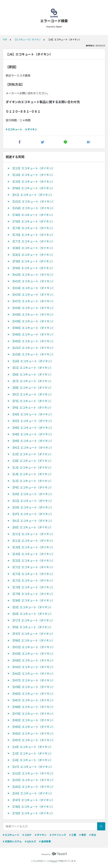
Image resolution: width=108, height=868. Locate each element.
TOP (5, 39)
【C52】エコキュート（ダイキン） (33, 560)
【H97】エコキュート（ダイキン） (33, 740)
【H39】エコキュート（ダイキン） (33, 653)
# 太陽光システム (12, 841)
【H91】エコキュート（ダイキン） (33, 733)
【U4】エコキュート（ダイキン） (32, 507)
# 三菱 (73, 835)
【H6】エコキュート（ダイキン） (32, 428)
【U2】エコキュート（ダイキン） (32, 501)
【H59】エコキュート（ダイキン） (33, 321)
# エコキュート (14, 129)
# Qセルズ (30, 841)
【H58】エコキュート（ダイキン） (33, 687)
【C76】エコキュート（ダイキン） (33, 235)
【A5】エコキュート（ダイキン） (32, 527)
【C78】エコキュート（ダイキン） (33, 587)
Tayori (54, 861)
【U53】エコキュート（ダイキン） (33, 780)
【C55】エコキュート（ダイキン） (33, 181)
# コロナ (27, 835)
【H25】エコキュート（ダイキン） (33, 274)
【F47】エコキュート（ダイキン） (33, 634)
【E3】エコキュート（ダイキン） (32, 607)
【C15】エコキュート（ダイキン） (33, 168)
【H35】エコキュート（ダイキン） (33, 294)
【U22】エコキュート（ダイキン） (33, 773)
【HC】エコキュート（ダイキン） (32, 447)
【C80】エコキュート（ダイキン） (33, 248)
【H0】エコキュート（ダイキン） (32, 414)
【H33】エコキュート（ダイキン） (33, 281)
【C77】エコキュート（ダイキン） (33, 241)
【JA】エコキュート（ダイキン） (32, 760)
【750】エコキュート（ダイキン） (33, 221)
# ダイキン (31, 129)
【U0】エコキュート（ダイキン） (32, 494)
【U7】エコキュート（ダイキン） (32, 767)
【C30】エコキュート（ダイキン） (33, 547)
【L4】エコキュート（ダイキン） (32, 474)
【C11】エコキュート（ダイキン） (33, 534)
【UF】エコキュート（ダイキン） (32, 514)
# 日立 (93, 835)
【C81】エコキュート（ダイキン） (33, 255)
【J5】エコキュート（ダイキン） (32, 753)
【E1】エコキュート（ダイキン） (32, 368)
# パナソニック (58, 835)
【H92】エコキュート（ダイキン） (33, 341)
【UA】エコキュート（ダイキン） (32, 361)
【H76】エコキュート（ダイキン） (33, 713)
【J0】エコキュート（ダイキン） (32, 747)
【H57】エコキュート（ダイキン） (33, 680)
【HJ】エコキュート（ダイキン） (32, 195)
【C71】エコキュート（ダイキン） (33, 567)
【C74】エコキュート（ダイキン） (33, 228)
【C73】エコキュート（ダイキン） (33, 580)
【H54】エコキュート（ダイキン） (33, 308)
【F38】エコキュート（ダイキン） (33, 261)
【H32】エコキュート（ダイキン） (33, 647)
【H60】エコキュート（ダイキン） (33, 328)
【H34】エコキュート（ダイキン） (33, 288)
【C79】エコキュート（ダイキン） (33, 594)
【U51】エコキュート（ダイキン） (33, 201)
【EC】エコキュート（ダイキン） (32, 394)
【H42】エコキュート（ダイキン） (33, 673)
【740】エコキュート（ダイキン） (33, 215)
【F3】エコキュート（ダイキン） (32, 401)
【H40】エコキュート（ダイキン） (33, 660)
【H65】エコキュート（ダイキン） (33, 693)
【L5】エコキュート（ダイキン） (32, 481)
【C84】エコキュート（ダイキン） (33, 600)
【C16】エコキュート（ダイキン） (33, 175)
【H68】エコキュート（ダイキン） (33, 707)
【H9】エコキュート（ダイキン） (32, 441)
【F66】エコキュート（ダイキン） (33, 188)
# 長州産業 (45, 841)
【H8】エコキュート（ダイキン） (32, 434)
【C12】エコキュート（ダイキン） (33, 540)
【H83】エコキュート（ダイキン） (33, 727)
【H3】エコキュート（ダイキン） (32, 421)
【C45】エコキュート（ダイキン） (33, 554)
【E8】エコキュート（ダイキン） (32, 387)
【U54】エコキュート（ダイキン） (33, 208)
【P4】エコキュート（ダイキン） (32, 487)
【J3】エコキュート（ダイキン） (32, 454)
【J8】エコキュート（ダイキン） (32, 461)
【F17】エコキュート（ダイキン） (33, 620)
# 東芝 (83, 835)
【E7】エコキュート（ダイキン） (32, 381)
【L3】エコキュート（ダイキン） (32, 467)
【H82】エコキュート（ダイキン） (33, 720)
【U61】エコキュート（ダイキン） (33, 787)
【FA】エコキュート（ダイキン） (32, 407)
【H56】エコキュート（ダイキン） (33, 314)
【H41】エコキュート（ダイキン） (33, 667)
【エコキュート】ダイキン (27, 39)
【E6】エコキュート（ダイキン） (32, 374)
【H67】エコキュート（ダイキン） (33, 700)
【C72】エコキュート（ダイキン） (33, 574)
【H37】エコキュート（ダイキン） (33, 301)
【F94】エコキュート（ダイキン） (33, 268)
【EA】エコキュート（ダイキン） (32, 614)
